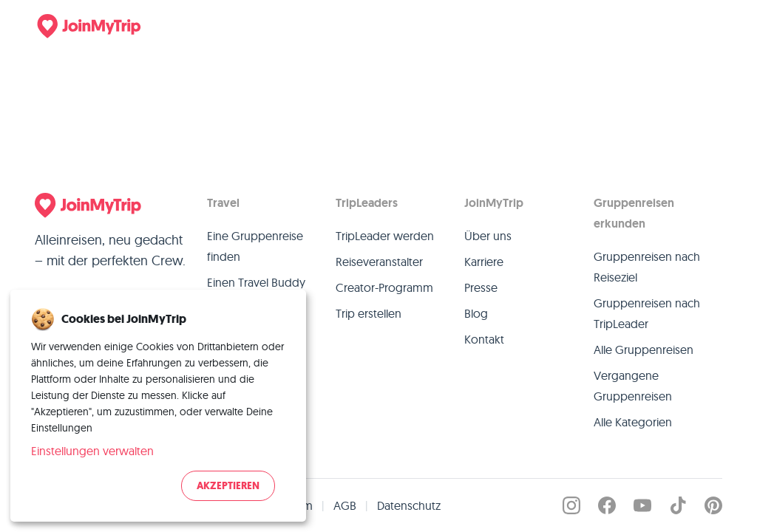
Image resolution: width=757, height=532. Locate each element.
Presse (481, 287)
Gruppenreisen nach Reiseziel (647, 267)
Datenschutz (409, 505)
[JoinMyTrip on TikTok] (678, 505)
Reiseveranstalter (379, 262)
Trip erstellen (369, 313)
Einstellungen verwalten (92, 451)
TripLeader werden (385, 236)
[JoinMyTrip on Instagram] (571, 505)
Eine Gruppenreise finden (255, 246)
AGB (345, 505)
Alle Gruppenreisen (644, 349)
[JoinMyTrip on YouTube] (642, 505)
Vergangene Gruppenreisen (633, 386)
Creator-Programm (384, 287)
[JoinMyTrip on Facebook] (607, 505)
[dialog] (158, 406)
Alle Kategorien (633, 422)
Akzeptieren (228, 486)
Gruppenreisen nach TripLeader (647, 313)
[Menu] (702, 26)
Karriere (484, 262)
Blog (476, 313)
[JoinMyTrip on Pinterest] (713, 505)
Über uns (488, 236)
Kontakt (484, 339)
